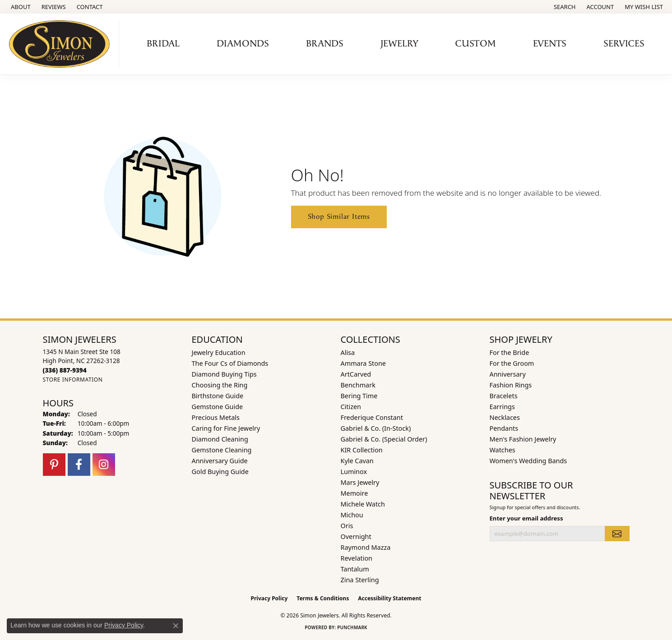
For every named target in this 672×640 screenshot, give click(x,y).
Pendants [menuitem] (504, 428)
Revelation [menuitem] (357, 558)
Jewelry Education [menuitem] (219, 352)
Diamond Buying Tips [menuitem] (224, 374)
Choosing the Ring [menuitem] (220, 385)
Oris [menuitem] (347, 526)
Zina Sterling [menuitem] (360, 580)
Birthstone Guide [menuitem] (218, 396)
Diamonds (243, 44)
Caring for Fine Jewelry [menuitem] (226, 428)
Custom (476, 44)
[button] (564, 7)
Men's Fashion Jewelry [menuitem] (523, 439)
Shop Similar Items (339, 217)
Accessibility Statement (389, 598)
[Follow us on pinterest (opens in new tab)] (54, 465)
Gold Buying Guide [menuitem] (220, 472)
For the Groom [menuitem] (512, 363)
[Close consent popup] (176, 626)
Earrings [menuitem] (502, 407)
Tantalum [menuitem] (355, 569)
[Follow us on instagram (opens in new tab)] (104, 465)
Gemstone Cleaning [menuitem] (222, 450)
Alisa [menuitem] (348, 352)
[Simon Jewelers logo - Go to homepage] (62, 44)
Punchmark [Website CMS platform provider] (352, 627)
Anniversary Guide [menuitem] (220, 461)
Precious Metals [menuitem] (216, 417)
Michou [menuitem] (352, 515)
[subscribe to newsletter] (617, 534)
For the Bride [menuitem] (510, 352)
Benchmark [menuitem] (358, 385)
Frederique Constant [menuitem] (372, 417)
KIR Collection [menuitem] (362, 450)
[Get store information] (73, 380)
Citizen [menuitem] (351, 407)
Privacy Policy (269, 598)
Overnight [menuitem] (356, 536)
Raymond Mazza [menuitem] (366, 547)
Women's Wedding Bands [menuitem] (528, 461)
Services (624, 44)
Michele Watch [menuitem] (363, 504)
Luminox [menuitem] (354, 472)
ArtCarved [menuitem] (356, 374)
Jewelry (399, 44)
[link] (20, 7)
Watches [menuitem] (503, 450)
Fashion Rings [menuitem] (511, 385)
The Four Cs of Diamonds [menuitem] (230, 363)
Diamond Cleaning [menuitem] (220, 439)
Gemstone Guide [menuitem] (218, 407)
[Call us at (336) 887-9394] (65, 370)
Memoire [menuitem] (355, 493)
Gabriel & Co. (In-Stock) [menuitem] (376, 428)
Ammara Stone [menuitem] (363, 363)
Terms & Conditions (323, 598)
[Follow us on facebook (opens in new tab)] (79, 465)
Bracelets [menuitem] (504, 396)
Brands (325, 44)
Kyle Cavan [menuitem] (357, 461)
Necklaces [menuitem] (505, 417)
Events (550, 44)
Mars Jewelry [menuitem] (360, 482)
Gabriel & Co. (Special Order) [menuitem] (384, 439)
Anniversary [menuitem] (508, 374)
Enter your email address (526, 518)
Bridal (163, 44)
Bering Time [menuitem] (359, 396)
